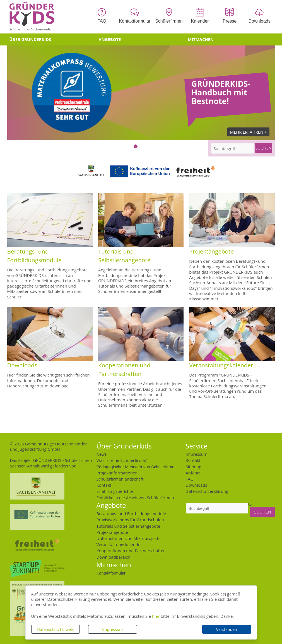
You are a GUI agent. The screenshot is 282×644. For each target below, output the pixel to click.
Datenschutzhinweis (55, 629)
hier (156, 616)
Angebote (110, 39)
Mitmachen (201, 39)
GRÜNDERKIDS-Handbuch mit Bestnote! (221, 92)
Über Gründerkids (30, 39)
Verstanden (227, 629)
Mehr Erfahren (247, 132)
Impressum (112, 629)
